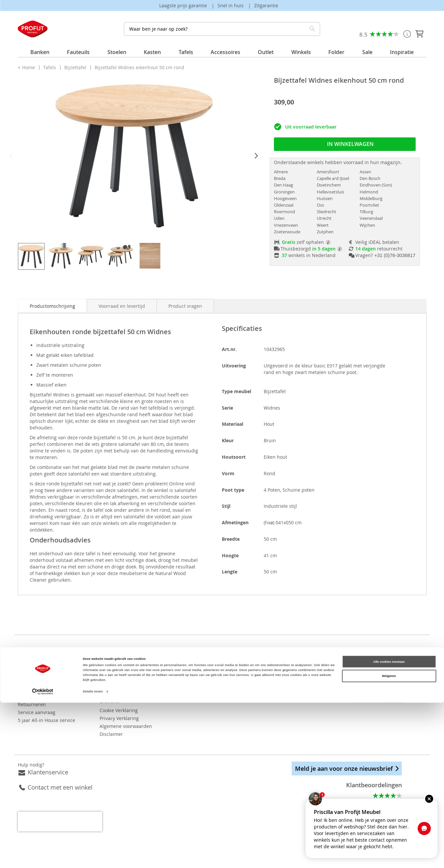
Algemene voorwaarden (146, 718)
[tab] (52, 305)
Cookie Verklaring (139, 702)
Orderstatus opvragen (42, 689)
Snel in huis (231, 5)
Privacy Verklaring (140, 710)
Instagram (349, 668)
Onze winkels (135, 665)
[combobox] (222, 29)
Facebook (331, 668)
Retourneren (32, 704)
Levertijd (27, 696)
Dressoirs (233, 673)
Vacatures (131, 673)
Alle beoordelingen (381, 794)
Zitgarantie (266, 5)
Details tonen (93, 857)
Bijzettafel (76, 67)
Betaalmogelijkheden (41, 681)
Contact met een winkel (60, 779)
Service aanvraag (37, 712)
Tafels (50, 67)
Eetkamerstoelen (241, 665)
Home (29, 67)
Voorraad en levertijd (122, 306)
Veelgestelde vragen (40, 665)
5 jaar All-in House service (46, 720)
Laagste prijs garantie (184, 5)
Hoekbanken (236, 689)
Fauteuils (232, 696)
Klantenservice (48, 764)
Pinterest (367, 668)
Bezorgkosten (33, 673)
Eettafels (232, 681)
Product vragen (185, 306)
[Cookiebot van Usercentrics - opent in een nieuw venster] (43, 857)
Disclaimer (132, 726)
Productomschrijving (52, 306)
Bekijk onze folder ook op (165, 681)
